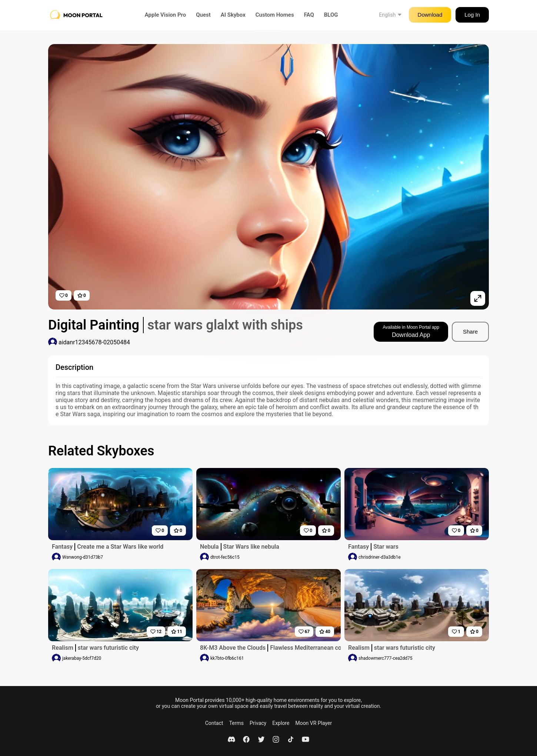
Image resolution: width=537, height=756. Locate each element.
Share (470, 332)
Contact (214, 723)
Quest (203, 15)
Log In (472, 15)
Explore (281, 723)
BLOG (331, 15)
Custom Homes (275, 15)
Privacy (258, 723)
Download (430, 15)
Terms (236, 723)
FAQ (309, 15)
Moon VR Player (313, 723)
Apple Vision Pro (166, 15)
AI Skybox (233, 15)
